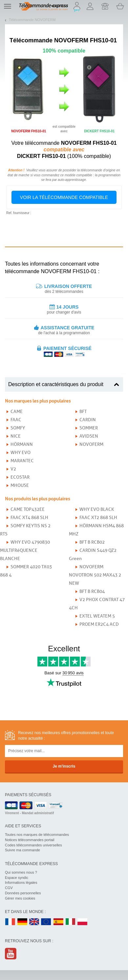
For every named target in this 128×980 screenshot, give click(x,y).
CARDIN (88, 420)
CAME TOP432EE (28, 509)
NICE (16, 436)
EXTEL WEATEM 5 (97, 616)
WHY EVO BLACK (97, 509)
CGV (9, 888)
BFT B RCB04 (92, 591)
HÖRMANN (22, 444)
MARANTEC (22, 461)
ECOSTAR (20, 477)
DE (22, 922)
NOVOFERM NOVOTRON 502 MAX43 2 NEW (95, 575)
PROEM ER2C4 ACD (99, 624)
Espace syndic (17, 878)
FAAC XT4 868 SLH (29, 518)
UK (34, 922)
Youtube (11, 954)
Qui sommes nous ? (21, 872)
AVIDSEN (89, 436)
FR (10, 922)
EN (46, 922)
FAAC (16, 420)
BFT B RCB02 (92, 542)
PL (83, 922)
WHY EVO (21, 453)
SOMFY (18, 428)
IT (71, 922)
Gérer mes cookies (20, 898)
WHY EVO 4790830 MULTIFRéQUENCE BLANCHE (25, 550)
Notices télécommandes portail (30, 840)
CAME (17, 412)
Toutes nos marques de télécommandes (37, 835)
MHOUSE (20, 485)
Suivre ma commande (22, 850)
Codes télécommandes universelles (33, 845)
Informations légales (21, 882)
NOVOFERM (91, 444)
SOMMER (89, 428)
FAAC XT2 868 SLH (98, 518)
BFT (83, 412)
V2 (13, 469)
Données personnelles (23, 893)
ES (58, 922)
